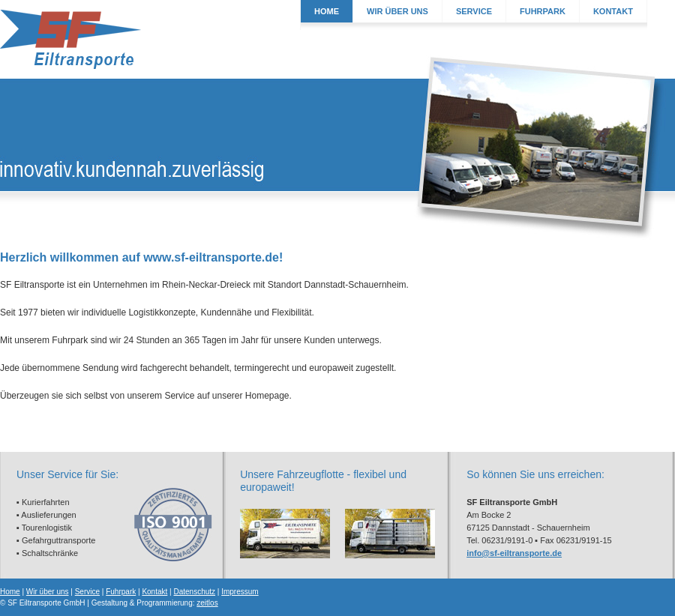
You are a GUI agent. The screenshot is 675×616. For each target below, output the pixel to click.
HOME (327, 11)
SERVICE (474, 11)
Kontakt (154, 592)
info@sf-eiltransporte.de (514, 553)
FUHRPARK (543, 11)
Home (10, 592)
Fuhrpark (121, 592)
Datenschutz (194, 592)
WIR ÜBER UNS (397, 11)
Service (87, 592)
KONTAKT (613, 11)
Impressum (240, 592)
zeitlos (207, 603)
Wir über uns (48, 592)
